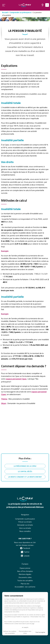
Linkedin (27, 556)
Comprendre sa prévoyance (20, 12)
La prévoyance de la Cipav (25, 466)
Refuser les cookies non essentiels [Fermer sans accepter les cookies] (10, 632)
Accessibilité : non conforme (25, 587)
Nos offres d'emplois (25, 571)
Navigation (25, 515)
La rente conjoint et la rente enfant (25, 477)
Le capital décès (25, 471)
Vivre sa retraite (25, 528)
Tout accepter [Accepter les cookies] (40, 632)
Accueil (5, 12)
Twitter (27, 552)
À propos (25, 564)
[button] (2, 640)
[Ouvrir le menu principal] (3, 5)
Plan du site (25, 584)
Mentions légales (25, 574)
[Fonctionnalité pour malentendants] (42, 5)
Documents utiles (25, 577)
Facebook (27, 548)
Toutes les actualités (25, 580)
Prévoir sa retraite (25, 522)
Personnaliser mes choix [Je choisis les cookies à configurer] (25, 632)
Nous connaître (25, 531)
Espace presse (25, 568)
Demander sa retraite (25, 525)
